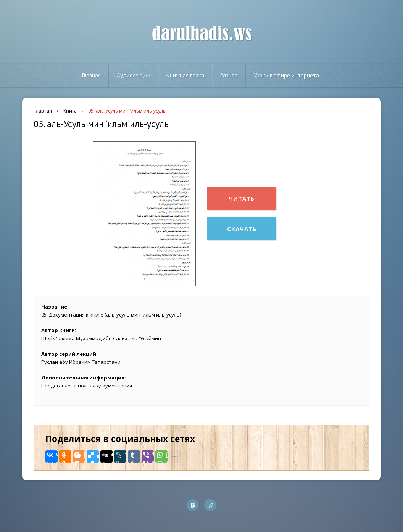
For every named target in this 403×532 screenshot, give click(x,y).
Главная (91, 75)
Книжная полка (185, 75)
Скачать (242, 229)
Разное (229, 75)
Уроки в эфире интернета (286, 75)
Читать (242, 198)
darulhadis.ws (202, 34)
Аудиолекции (134, 75)
